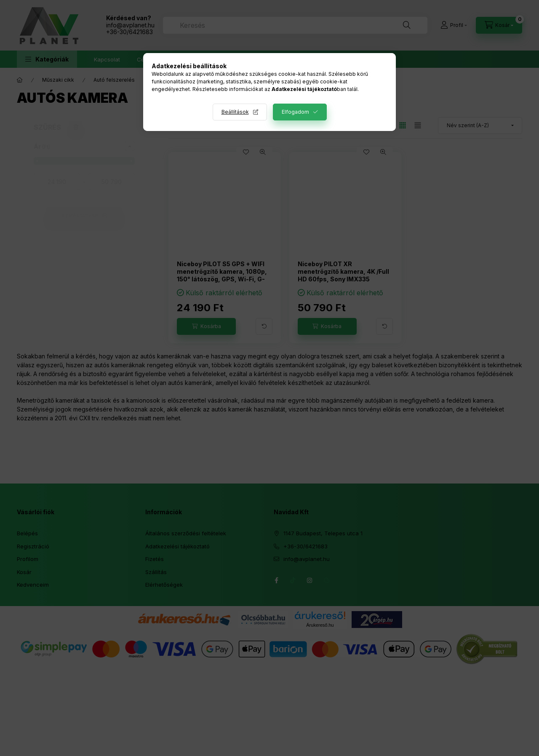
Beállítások (235, 112)
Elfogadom (295, 112)
